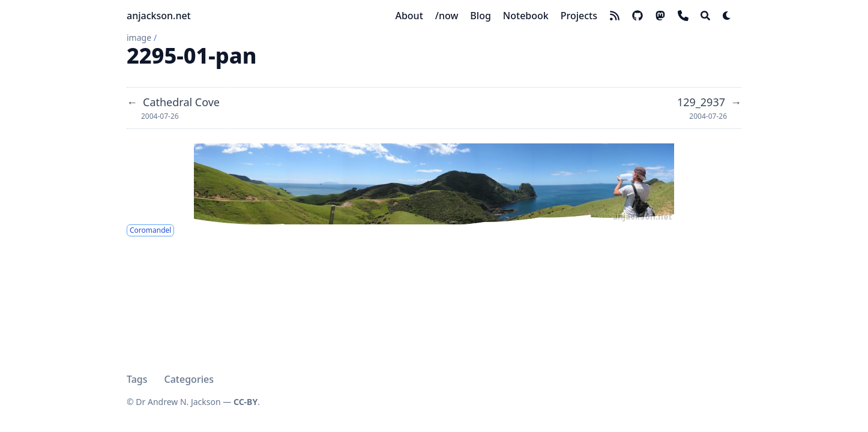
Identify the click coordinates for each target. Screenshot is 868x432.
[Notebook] (526, 16)
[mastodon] (660, 16)
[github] (637, 16)
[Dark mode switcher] (727, 16)
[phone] (683, 16)
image (139, 37)
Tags (137, 379)
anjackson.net (159, 16)
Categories (189, 379)
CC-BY (246, 402)
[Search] (705, 16)
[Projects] (579, 16)
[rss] (615, 16)
